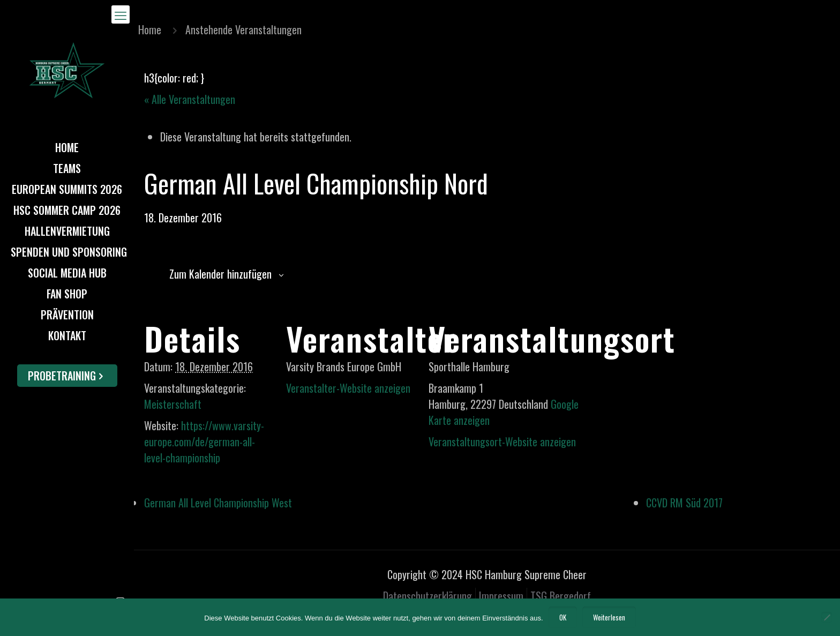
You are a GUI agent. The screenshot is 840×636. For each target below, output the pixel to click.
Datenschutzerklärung (427, 596)
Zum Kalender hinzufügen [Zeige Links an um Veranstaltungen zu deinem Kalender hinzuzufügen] (220, 274)
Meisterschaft (173, 404)
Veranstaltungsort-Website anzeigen (502, 442)
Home (150, 29)
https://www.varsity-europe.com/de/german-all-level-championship (204, 442)
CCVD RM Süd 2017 (684, 503)
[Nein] (827, 617)
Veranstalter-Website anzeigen (348, 388)
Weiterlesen (609, 617)
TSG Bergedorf (561, 596)
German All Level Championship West (218, 503)
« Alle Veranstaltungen (190, 99)
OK (563, 617)
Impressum (501, 596)
